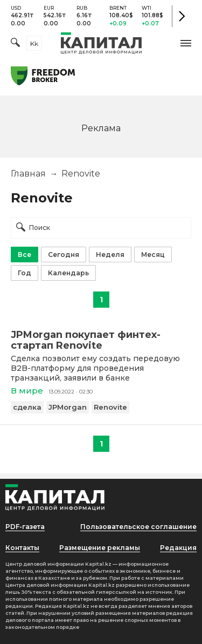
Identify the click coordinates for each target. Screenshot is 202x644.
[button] (186, 43)
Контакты (22, 548)
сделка (27, 407)
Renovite (110, 407)
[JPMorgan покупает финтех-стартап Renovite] (101, 340)
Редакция (178, 548)
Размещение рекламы (100, 548)
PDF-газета (25, 527)
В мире (27, 391)
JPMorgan (68, 407)
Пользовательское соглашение (138, 527)
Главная (28, 174)
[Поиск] (15, 43)
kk (34, 43)
